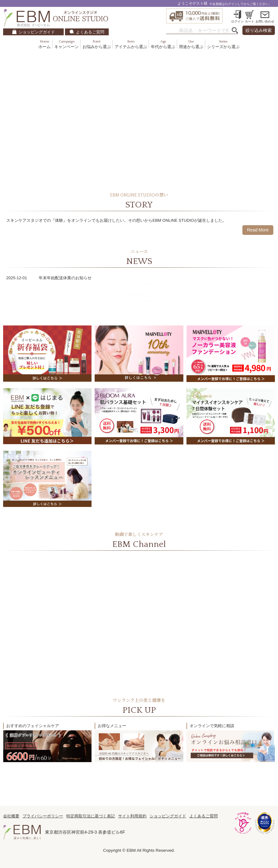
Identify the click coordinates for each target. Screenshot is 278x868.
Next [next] (267, 117)
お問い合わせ (265, 21)
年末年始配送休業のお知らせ (65, 278)
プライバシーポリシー (43, 816)
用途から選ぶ (191, 44)
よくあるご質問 (90, 32)
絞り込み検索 (259, 30)
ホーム (45, 44)
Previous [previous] (11, 117)
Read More (258, 230)
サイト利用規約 (132, 816)
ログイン (237, 21)
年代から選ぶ (163, 44)
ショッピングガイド (37, 32)
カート (250, 21)
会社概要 (11, 816)
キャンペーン (67, 44)
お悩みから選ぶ (97, 44)
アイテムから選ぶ (131, 44)
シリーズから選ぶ (223, 44)
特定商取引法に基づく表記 (91, 816)
